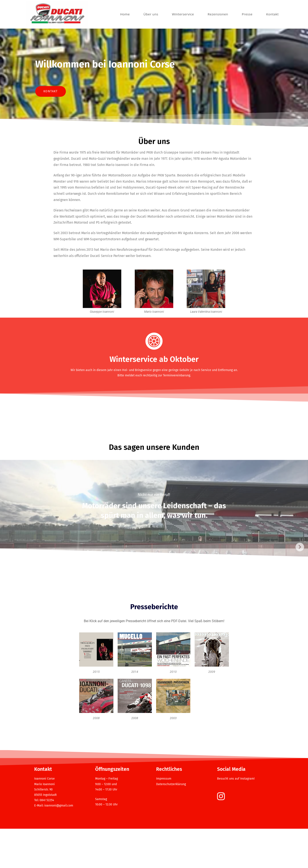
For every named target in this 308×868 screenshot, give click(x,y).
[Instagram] (221, 836)
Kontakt (51, 109)
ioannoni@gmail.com (59, 845)
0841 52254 (47, 840)
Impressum (164, 818)
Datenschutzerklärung (171, 823)
